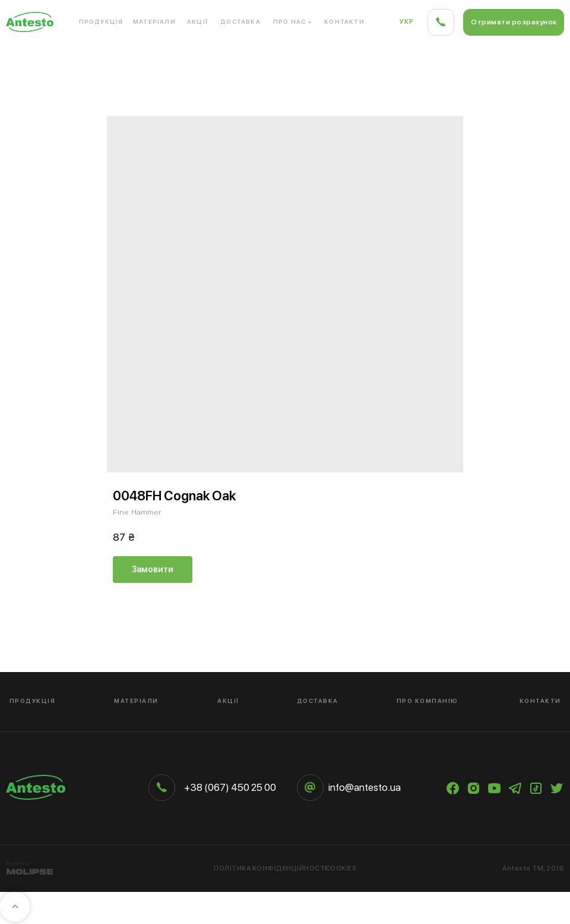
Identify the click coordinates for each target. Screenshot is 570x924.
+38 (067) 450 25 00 (230, 787)
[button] (514, 22)
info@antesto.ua (365, 787)
